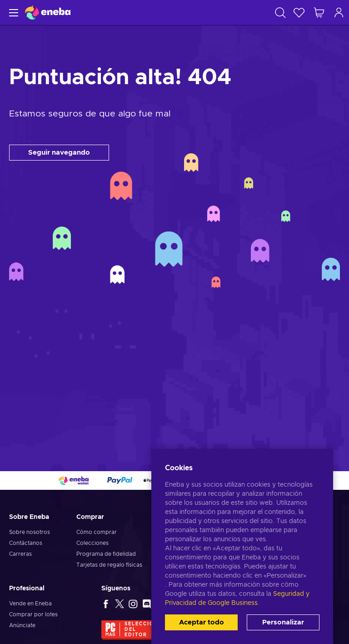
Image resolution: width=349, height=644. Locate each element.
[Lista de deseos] (299, 13)
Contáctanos (26, 543)
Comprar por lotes (33, 614)
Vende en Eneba (30, 604)
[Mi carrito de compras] (319, 13)
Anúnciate (22, 625)
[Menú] (12, 13)
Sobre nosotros (30, 532)
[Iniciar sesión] (339, 13)
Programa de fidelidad (106, 554)
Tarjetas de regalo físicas (109, 565)
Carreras (20, 554)
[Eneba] (48, 13)
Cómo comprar (97, 532)
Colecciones (92, 543)
